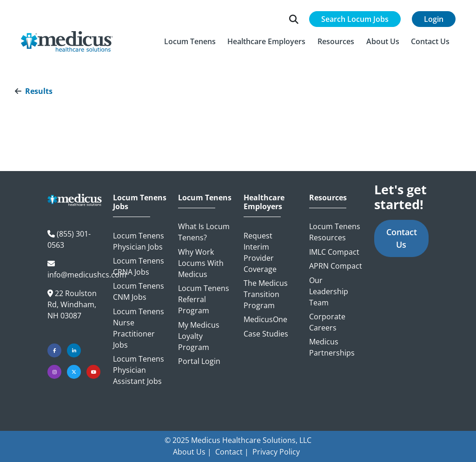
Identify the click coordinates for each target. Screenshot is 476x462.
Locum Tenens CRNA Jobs (139, 266)
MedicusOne (265, 319)
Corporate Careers (327, 322)
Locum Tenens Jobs (140, 202)
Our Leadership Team (329, 291)
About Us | (192, 452)
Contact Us (402, 238)
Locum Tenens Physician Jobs (139, 241)
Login (434, 19)
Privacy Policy (276, 452)
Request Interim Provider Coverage (260, 252)
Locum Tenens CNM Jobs (139, 291)
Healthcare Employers (264, 202)
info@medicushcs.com (87, 275)
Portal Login (199, 361)
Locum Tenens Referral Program (204, 299)
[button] (190, 41)
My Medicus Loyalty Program (199, 336)
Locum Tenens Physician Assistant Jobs (139, 370)
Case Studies (266, 334)
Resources (328, 198)
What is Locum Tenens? (204, 232)
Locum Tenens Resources (335, 232)
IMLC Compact (334, 252)
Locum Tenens (205, 198)
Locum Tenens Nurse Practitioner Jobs (139, 328)
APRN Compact (336, 266)
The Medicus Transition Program (266, 294)
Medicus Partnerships (332, 347)
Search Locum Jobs (355, 19)
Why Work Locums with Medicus (201, 263)
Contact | (232, 452)
